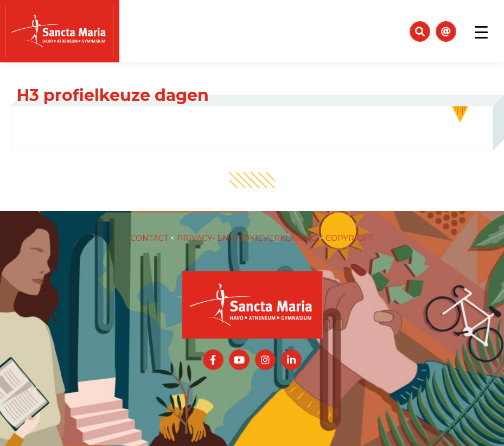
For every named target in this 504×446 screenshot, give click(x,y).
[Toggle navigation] (481, 31)
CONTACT (149, 238)
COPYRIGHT (350, 238)
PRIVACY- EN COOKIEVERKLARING (247, 238)
